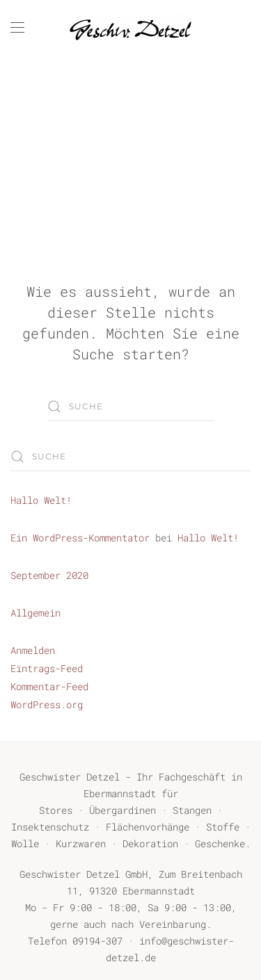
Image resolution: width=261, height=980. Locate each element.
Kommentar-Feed (49, 686)
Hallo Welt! (41, 500)
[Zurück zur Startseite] (131, 28)
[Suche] (131, 407)
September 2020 (49, 575)
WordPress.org (47, 704)
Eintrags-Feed (47, 668)
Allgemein (35, 613)
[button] (17, 28)
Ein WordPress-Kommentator (80, 538)
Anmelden (33, 650)
